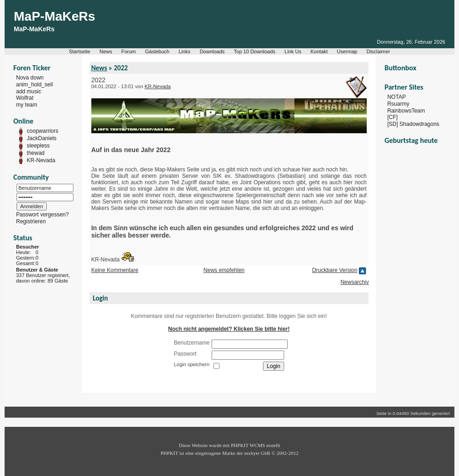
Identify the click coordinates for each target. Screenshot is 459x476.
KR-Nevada (41, 160)
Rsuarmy (398, 104)
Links (185, 51)
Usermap (347, 51)
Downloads (212, 51)
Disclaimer (378, 51)
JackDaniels (42, 138)
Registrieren (31, 221)
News (106, 51)
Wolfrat (25, 98)
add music (29, 91)
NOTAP (397, 97)
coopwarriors (42, 131)
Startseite (79, 51)
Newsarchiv (355, 282)
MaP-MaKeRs (54, 16)
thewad (36, 153)
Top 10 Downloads (255, 51)
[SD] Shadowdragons (413, 124)
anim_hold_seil (34, 85)
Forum (129, 51)
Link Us (293, 51)
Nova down (30, 78)
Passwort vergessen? (42, 215)
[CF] (393, 117)
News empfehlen (224, 270)
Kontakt (319, 51)
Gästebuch (157, 51)
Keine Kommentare (115, 270)
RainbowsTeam (406, 110)
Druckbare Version (335, 270)
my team (27, 105)
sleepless (38, 146)
